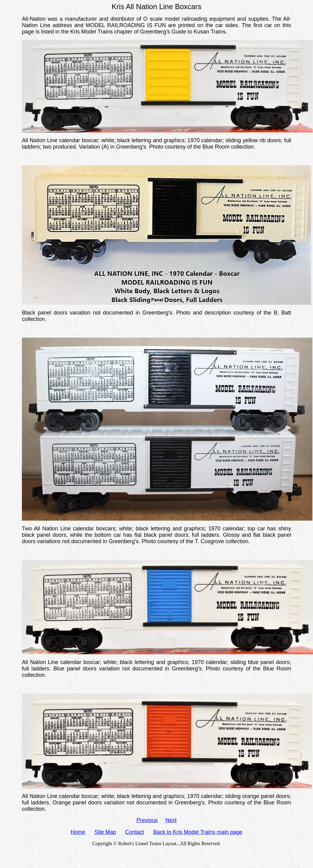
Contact (134, 832)
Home (78, 832)
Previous (147, 820)
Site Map (105, 832)
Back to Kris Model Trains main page (198, 832)
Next (171, 820)
